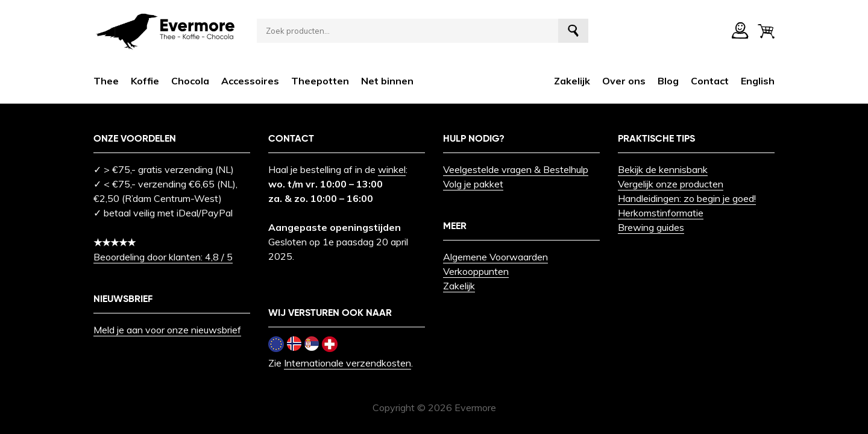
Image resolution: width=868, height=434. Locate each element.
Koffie (145, 81)
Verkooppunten (476, 271)
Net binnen (387, 81)
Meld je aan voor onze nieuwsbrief (167, 330)
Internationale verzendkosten (348, 363)
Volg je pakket (473, 184)
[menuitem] (758, 81)
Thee (106, 81)
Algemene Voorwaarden (495, 257)
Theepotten (320, 81)
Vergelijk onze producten (671, 184)
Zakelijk (572, 81)
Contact (710, 81)
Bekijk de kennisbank (663, 169)
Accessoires (250, 81)
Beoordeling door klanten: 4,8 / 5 (163, 257)
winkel (392, 169)
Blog (668, 81)
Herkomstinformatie (661, 213)
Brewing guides (651, 227)
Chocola (190, 81)
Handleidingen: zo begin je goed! (687, 198)
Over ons (624, 81)
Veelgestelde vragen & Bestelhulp (516, 169)
